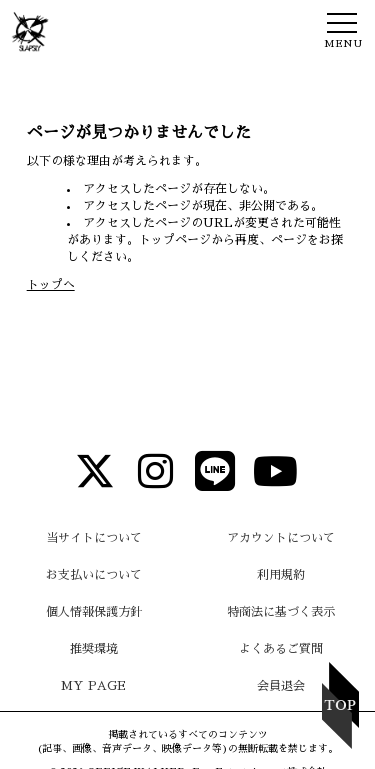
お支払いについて (94, 575)
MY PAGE (93, 686)
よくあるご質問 (281, 649)
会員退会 (281, 686)
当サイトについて (94, 538)
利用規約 (281, 575)
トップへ (51, 285)
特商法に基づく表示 (281, 612)
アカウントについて (281, 538)
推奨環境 (94, 649)
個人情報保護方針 (94, 612)
